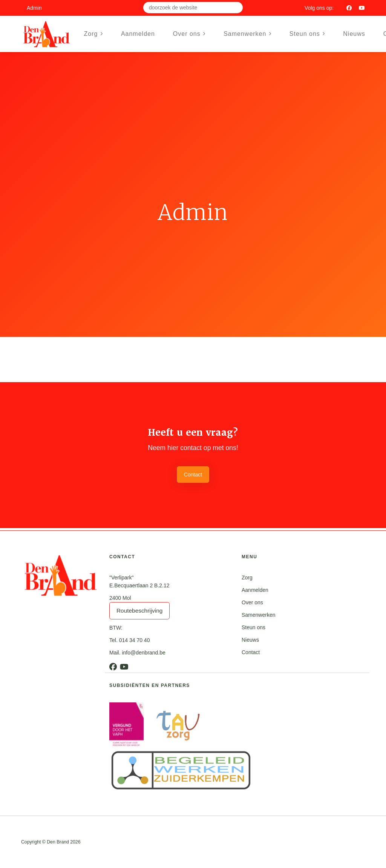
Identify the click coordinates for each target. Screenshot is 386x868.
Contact (193, 475)
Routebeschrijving (139, 611)
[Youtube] (362, 8)
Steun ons (254, 627)
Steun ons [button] (307, 34)
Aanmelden (138, 34)
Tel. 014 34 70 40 (129, 640)
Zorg (247, 578)
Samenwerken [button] (247, 34)
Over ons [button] (189, 34)
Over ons (252, 602)
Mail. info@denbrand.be (137, 653)
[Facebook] (349, 8)
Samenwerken (259, 615)
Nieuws (354, 34)
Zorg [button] (93, 34)
